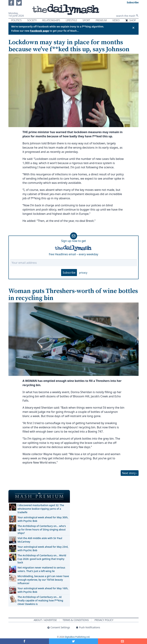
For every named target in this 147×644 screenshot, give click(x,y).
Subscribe (69, 273)
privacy (83, 273)
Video (116, 20)
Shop (130, 20)
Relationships (51, 20)
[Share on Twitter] (73, 641)
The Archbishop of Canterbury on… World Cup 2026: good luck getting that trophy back (42, 559)
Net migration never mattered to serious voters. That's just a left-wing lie (41, 569)
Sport (86, 20)
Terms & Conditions (76, 620)
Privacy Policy (104, 620)
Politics (16, 20)
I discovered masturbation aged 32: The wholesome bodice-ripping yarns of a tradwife (41, 509)
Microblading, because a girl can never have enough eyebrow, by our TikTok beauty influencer (43, 580)
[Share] (122, 641)
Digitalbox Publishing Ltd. (77, 637)
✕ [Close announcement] (133, 28)
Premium (101, 20)
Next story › (130, 473)
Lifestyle (71, 20)
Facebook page (40, 31)
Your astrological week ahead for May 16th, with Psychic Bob (43, 590)
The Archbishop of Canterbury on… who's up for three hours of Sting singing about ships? (42, 529)
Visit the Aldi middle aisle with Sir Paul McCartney (40, 540)
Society (32, 20)
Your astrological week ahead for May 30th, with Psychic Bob (43, 519)
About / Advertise (45, 620)
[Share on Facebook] (24, 641)
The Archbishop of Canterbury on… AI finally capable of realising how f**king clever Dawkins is (40, 600)
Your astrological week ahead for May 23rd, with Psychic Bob (43, 548)
